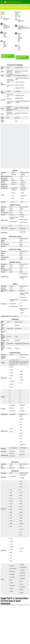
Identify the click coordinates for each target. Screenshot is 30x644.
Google (2, 12)
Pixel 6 (2, 14)
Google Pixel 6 (10, 70)
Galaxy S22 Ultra (18, 15)
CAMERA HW (20, 39)
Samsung (17, 12)
